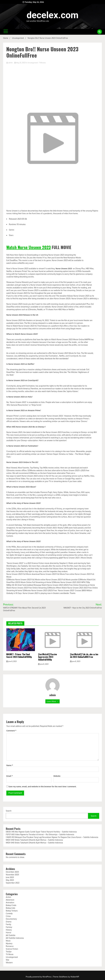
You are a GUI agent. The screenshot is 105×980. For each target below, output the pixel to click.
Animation (10, 903)
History (9, 930)
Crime (8, 916)
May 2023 (10, 880)
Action (8, 897)
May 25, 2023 (20, 63)
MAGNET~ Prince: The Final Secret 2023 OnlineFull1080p (19, 656)
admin (10, 63)
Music (8, 941)
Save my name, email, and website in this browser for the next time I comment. (42, 786)
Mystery (9, 943)
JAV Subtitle (11, 935)
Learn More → (52, 701)
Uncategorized (33, 63)
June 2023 (10, 877)
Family (8, 924)
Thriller (9, 952)
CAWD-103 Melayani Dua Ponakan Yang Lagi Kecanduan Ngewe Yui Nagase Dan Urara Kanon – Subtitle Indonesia (52, 837)
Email (9, 776)
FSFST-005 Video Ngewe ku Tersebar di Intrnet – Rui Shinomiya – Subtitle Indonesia (40, 834)
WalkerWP (75, 977)
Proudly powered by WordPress (39, 977)
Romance (10, 946)
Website (57, 776)
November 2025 (12, 875)
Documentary (11, 919)
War (8, 960)
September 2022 (13, 883)
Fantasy (9, 927)
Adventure (10, 900)
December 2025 (12, 872)
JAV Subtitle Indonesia (15, 938)
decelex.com (53, 15)
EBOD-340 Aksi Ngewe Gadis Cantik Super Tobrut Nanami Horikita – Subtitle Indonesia (41, 832)
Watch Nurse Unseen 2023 (29, 247)
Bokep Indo (10, 908)
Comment (11, 731)
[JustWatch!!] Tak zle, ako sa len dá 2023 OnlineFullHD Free (84, 656)
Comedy (9, 913)
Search (9, 811)
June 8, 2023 (11, 661)
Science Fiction (12, 949)
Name (10, 765)
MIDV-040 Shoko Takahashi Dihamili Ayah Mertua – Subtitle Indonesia (34, 840)
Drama (9, 922)
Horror (9, 933)
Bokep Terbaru (12, 911)
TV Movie (10, 954)
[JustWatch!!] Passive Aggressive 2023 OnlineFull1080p (48, 657)
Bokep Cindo (11, 905)
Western (9, 963)
